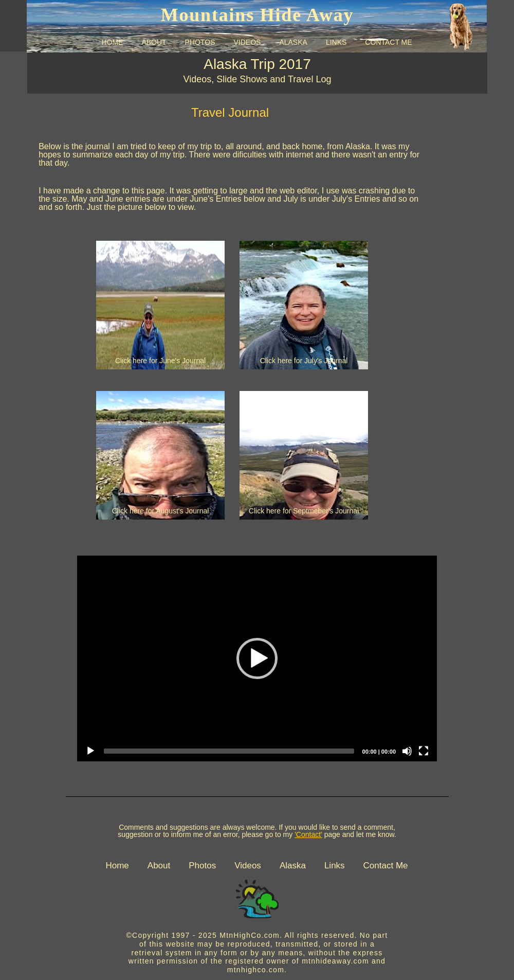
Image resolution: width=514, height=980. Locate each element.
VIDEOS (247, 42)
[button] (257, 658)
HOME (112, 42)
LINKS (336, 42)
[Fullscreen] (424, 751)
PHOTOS (200, 42)
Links (335, 866)
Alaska (293, 866)
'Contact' (308, 834)
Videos (248, 866)
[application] (257, 658)
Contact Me (386, 866)
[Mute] (407, 751)
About (159, 866)
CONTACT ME (388, 42)
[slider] (229, 751)
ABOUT (154, 42)
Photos (202, 866)
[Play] (90, 751)
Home (117, 866)
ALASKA (293, 42)
